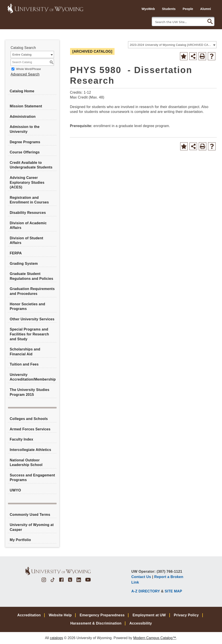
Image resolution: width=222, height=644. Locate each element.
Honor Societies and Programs (27, 307)
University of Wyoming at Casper (32, 527)
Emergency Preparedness (102, 615)
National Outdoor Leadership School (26, 463)
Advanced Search (25, 74)
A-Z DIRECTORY (146, 591)
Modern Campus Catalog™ (155, 638)
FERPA (16, 253)
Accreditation (29, 615)
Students (169, 9)
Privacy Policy (186, 615)
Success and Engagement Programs (32, 478)
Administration (23, 117)
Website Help (60, 615)
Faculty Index (21, 439)
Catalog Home (22, 91)
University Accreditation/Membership (33, 377)
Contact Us (141, 577)
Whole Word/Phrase (29, 69)
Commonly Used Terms (30, 515)
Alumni (206, 9)
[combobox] (172, 45)
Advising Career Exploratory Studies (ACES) (27, 182)
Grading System (24, 264)
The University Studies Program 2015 (30, 392)
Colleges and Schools (29, 419)
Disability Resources (28, 213)
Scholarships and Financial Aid (25, 352)
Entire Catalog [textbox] (22, 55)
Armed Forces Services (30, 429)
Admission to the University (25, 129)
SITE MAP (173, 591)
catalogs (56, 638)
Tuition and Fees (24, 364)
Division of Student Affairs (26, 241)
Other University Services (32, 319)
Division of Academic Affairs (28, 225)
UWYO (15, 490)
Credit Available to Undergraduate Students (31, 165)
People (188, 9)
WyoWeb (148, 9)
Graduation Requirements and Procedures (32, 291)
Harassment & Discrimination (96, 623)
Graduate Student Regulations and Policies (32, 276)
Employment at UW (149, 615)
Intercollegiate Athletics (30, 450)
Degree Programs (25, 142)
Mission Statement (26, 106)
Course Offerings (25, 152)
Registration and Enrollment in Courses (29, 200)
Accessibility (141, 623)
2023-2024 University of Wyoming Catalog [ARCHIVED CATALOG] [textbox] (171, 45)
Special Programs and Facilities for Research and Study (29, 334)
